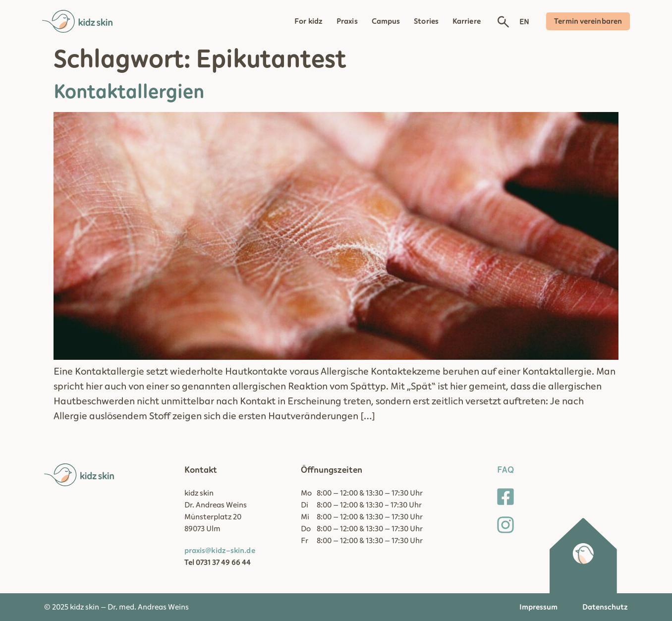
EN (524, 22)
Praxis (347, 21)
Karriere (467, 21)
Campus (386, 21)
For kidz (308, 21)
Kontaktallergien (129, 92)
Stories (426, 21)
